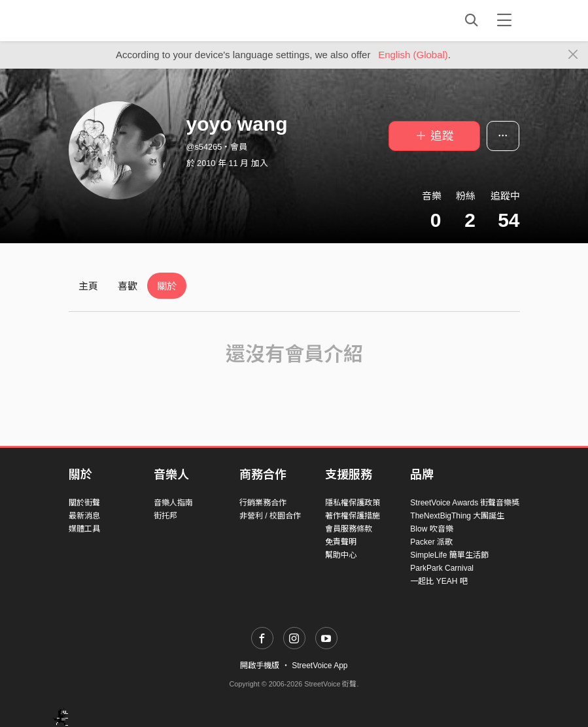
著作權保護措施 (353, 516)
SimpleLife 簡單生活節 (449, 555)
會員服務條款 (349, 529)
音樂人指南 (173, 503)
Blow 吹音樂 (431, 529)
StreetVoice (123, 20)
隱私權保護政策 (353, 503)
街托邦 (165, 516)
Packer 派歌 (431, 542)
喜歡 (128, 286)
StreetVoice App (320, 666)
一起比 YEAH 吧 (439, 581)
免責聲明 (341, 542)
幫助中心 (341, 555)
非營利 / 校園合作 (270, 516)
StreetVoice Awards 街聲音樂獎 (465, 503)
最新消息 (84, 516)
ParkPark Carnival (442, 568)
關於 (167, 286)
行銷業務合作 (263, 503)
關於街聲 (84, 503)
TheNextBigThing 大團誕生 (457, 516)
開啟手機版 (260, 666)
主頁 (88, 286)
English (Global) (413, 55)
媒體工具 (84, 529)
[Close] (573, 55)
